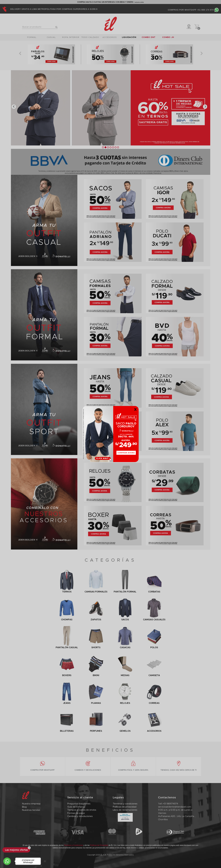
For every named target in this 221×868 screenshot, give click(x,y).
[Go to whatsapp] (7, 861)
